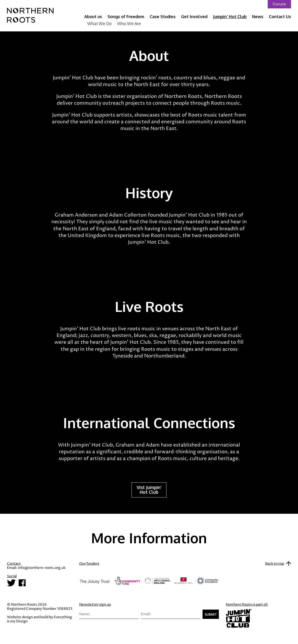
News (258, 17)
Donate (279, 4)
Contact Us (280, 17)
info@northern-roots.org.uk (42, 568)
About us (93, 17)
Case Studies (163, 17)
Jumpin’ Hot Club (230, 17)
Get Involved (194, 17)
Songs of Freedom (126, 17)
